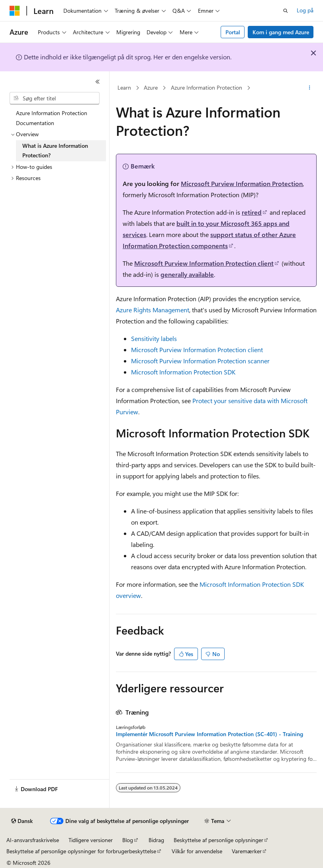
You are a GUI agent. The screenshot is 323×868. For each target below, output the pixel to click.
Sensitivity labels (154, 338)
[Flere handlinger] (310, 88)
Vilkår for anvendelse (197, 851)
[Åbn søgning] (286, 11)
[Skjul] (98, 82)
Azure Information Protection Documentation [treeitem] (52, 118)
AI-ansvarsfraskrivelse (33, 840)
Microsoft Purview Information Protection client (204, 263)
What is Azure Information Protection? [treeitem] (55, 151)
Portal (233, 32)
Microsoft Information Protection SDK (183, 372)
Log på (305, 10)
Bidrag (156, 840)
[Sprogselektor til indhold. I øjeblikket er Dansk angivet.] (22, 821)
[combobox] (55, 98)
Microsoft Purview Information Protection (242, 183)
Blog (128, 840)
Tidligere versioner (91, 840)
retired (252, 212)
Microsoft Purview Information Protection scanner (200, 361)
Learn (124, 87)
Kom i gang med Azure (281, 32)
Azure (151, 87)
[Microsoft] (15, 11)
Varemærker (247, 851)
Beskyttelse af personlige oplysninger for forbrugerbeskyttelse (81, 851)
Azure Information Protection (207, 87)
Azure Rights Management (153, 310)
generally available (187, 274)
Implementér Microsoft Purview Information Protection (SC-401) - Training (209, 734)
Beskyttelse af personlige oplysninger (218, 840)
